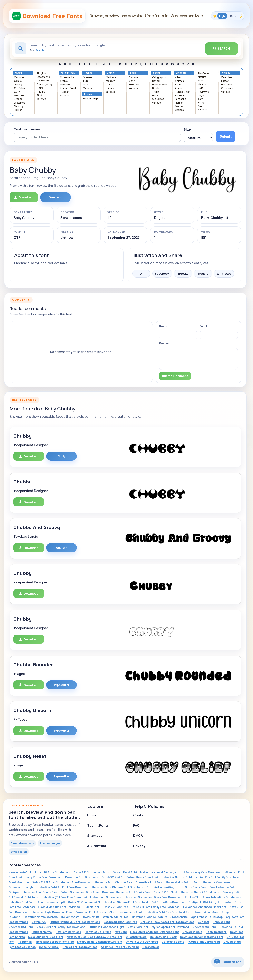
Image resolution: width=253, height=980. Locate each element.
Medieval (111, 77)
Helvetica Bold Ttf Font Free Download (63, 887)
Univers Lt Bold (192, 932)
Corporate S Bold (173, 942)
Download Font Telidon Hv (149, 917)
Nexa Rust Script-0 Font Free (55, 942)
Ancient (180, 88)
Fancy (18, 73)
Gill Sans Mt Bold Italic (23, 897)
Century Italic (231, 892)
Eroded (18, 99)
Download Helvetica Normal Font (202, 937)
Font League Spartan (22, 947)
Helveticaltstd (70, 917)
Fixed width (136, 85)
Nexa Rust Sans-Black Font (46, 937)
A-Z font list (97, 846)
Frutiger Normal (42, 932)
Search (222, 48)
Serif (132, 81)
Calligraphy (159, 77)
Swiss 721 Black (49, 947)
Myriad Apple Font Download (170, 927)
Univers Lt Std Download (142, 942)
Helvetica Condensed (217, 882)
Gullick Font (91, 907)
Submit (226, 136)
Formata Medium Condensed (222, 897)
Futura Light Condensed (204, 942)
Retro (40, 88)
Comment (166, 343)
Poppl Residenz (216, 932)
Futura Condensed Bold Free (80, 892)
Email (203, 326)
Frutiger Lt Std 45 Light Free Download (75, 922)
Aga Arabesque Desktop (207, 917)
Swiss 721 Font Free (115, 907)
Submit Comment (175, 376)
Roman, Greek (68, 88)
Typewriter (43, 81)
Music (202, 106)
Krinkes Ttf (192, 897)
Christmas (227, 88)
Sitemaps (95, 836)
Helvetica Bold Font (22, 902)
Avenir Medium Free (115, 917)
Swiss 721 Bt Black (166, 892)
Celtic (109, 85)
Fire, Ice (41, 74)
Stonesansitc (179, 917)
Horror (18, 110)
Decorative (43, 77)
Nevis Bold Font (138, 927)
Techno (88, 73)
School (156, 81)
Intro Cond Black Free (192, 887)
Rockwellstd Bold (204, 927)
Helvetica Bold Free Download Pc (167, 912)
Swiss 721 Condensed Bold (91, 872)
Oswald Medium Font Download (59, 907)
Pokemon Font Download (82, 877)
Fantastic (181, 99)
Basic (133, 73)
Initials (41, 92)
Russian (65, 92)
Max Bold (121, 932)
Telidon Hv (25, 942)
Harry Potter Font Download (43, 877)
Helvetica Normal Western (41, 917)
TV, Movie (203, 92)
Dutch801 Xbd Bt (113, 877)
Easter (225, 81)
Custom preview (27, 129)
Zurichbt (204, 922)
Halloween (227, 85)
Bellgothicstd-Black (163, 937)
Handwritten (160, 85)
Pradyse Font (221, 922)
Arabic (64, 81)
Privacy (139, 846)
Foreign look (68, 73)
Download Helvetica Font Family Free (126, 892)
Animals (180, 81)
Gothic (111, 73)
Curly (17, 92)
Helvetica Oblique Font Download (126, 902)
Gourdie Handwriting (160, 887)
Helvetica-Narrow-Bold (177, 877)
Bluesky (183, 274)
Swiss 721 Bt (91, 917)
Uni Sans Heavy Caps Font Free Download (167, 922)
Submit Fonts (98, 825)
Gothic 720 (39, 922)
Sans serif (135, 77)
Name (163, 326)
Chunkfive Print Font (149, 882)
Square (87, 77)
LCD (86, 81)
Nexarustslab (151, 947)
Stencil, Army (45, 84)
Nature (202, 77)
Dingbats (181, 73)
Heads (202, 84)
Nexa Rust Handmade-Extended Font (155, 932)
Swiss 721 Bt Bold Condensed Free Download (62, 882)
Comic (18, 81)
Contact (140, 815)
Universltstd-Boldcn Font (183, 882)
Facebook (162, 274)
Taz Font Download (69, 932)
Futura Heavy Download (142, 877)
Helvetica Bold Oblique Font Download (118, 887)
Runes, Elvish (183, 92)
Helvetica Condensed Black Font (205, 907)
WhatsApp (224, 274)
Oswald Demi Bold (125, 872)
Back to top (228, 962)
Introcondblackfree (205, 912)
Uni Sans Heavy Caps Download (201, 872)
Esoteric (180, 96)
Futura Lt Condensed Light (106, 927)
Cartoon (19, 77)
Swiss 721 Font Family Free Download (156, 907)
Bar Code (203, 74)
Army (201, 103)
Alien (178, 77)
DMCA (138, 836)
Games (179, 106)
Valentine (227, 77)
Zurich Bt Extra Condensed (52, 872)
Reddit (203, 274)
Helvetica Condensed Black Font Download (153, 897)
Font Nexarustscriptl (51, 902)
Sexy (201, 99)
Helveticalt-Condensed (106, 897)
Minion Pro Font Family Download (217, 877)
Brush (156, 88)
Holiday (226, 73)
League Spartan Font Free (120, 922)
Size (187, 129)
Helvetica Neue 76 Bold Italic (200, 892)
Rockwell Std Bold (21, 927)
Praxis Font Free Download (80, 947)
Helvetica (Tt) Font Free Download (64, 897)
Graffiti (156, 96)
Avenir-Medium (19, 882)
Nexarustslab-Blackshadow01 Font (100, 942)
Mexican (65, 85)
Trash (156, 92)
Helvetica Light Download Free (52, 912)
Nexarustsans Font (130, 912)
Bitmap (88, 94)
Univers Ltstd (232, 942)
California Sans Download (168, 902)
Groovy (18, 85)
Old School (20, 88)
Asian (178, 85)
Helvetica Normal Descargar (159, 872)
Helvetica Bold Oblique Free (114, 882)
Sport (201, 81)
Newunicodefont (20, 872)
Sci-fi (86, 85)
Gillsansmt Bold (136, 937)
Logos (202, 95)
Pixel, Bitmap (90, 99)
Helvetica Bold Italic (98, 932)
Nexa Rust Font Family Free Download (61, 927)
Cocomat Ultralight (21, 887)
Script (157, 73)
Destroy (19, 106)
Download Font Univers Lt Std (95, 912)
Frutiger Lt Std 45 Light (204, 902)
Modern (111, 81)
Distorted (20, 103)
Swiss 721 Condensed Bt (84, 902)
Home (92, 815)
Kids (201, 88)
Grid (40, 95)
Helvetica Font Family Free (40, 892)
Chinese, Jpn (68, 77)
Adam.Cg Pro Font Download (120, 947)
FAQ (136, 825)
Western (19, 96)
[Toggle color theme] (228, 16)
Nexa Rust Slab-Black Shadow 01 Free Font (95, 937)
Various (41, 99)
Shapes (179, 110)
